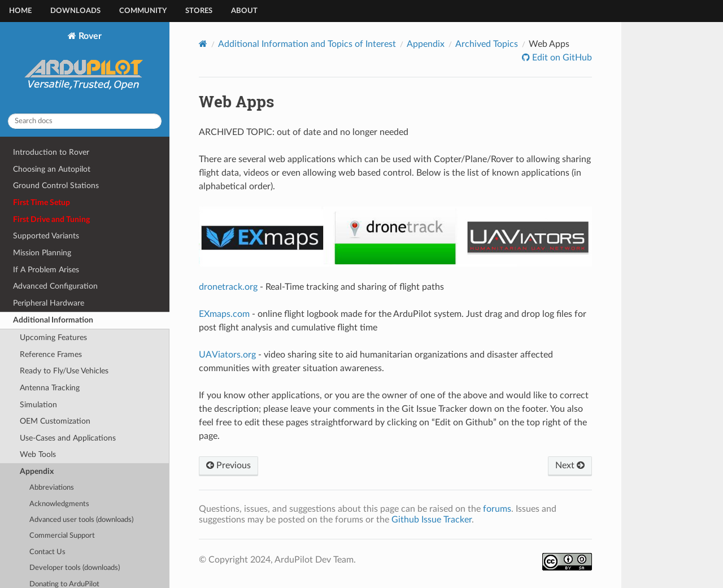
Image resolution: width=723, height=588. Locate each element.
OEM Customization (55, 421)
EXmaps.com (224, 314)
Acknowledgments (59, 504)
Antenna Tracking (50, 388)
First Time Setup (42, 202)
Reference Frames (51, 354)
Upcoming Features (53, 337)
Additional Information (53, 320)
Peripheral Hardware (49, 303)
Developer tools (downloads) (75, 568)
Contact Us (47, 552)
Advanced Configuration (55, 286)
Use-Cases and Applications (68, 438)
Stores (199, 11)
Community (143, 11)
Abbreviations (52, 488)
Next (570, 465)
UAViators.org (227, 355)
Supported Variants (46, 236)
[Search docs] (85, 121)
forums (497, 509)
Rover (85, 68)
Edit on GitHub (561, 58)
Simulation (38, 405)
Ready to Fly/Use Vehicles (64, 371)
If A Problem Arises (46, 270)
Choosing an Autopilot (52, 169)
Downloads (75, 11)
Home (20, 11)
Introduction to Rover (51, 152)
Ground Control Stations (56, 186)
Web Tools (38, 454)
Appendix (37, 471)
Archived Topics (487, 44)
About (244, 11)
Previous (228, 465)
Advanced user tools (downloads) (81, 520)
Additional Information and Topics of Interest (307, 44)
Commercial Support (62, 536)
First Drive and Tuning (51, 219)
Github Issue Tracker (432, 520)
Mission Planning (42, 253)
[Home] (203, 44)
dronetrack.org (228, 287)
